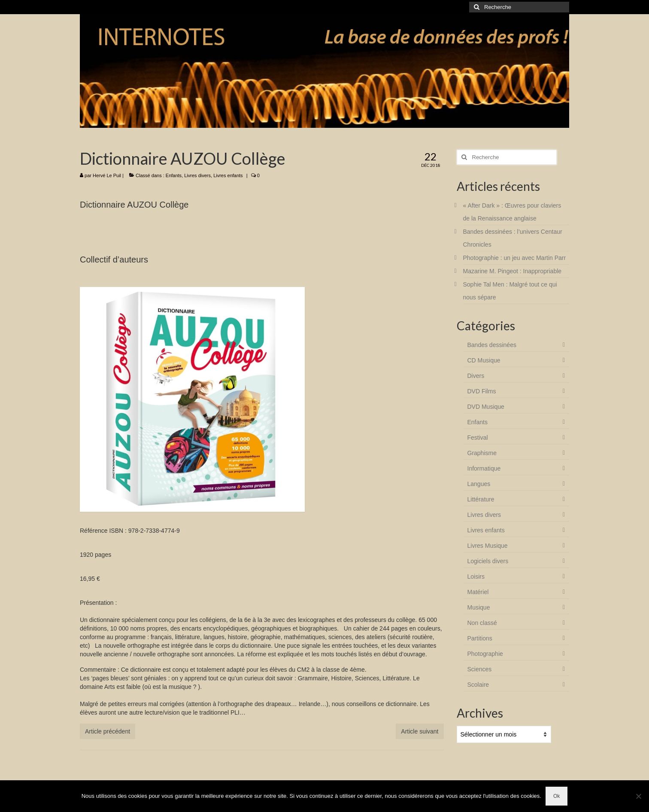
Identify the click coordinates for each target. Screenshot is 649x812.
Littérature (481, 499)
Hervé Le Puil (107, 175)
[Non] (638, 796)
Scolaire (478, 685)
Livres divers (197, 175)
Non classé (482, 623)
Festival (478, 438)
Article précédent (108, 731)
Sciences (480, 669)
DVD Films (482, 391)
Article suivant (420, 731)
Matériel (478, 592)
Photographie (485, 654)
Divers (476, 376)
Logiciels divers (488, 561)
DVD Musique (486, 407)
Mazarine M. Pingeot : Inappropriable (513, 271)
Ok (557, 796)
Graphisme (482, 453)
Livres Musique (488, 546)
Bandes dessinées (492, 345)
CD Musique (484, 360)
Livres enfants (228, 175)
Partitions (480, 638)
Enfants (174, 175)
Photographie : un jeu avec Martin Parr (515, 258)
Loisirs (476, 577)
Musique (479, 607)
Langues (479, 484)
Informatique (484, 468)
